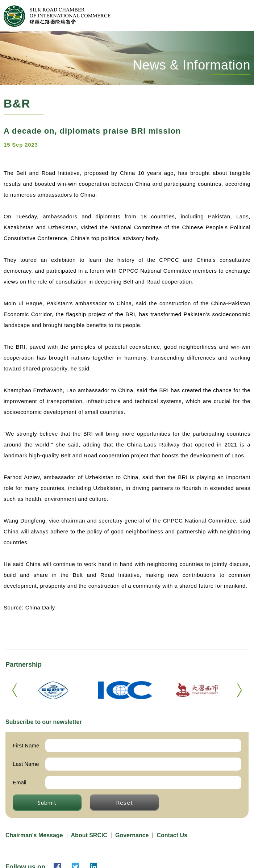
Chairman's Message (34, 835)
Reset (124, 802)
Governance (132, 835)
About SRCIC (89, 835)
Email (20, 782)
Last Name (26, 764)
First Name (26, 745)
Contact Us (172, 835)
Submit (47, 802)
